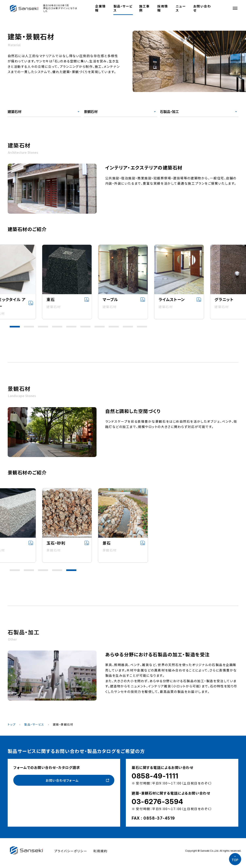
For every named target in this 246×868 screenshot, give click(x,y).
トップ (12, 724)
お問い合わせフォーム (62, 780)
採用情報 (163, 8)
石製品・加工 (169, 111)
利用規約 (100, 851)
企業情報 (100, 8)
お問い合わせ (202, 8)
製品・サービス (123, 8)
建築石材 (15, 111)
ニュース (181, 8)
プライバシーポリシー (71, 851)
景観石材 (91, 111)
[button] (15, 327)
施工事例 (145, 8)
